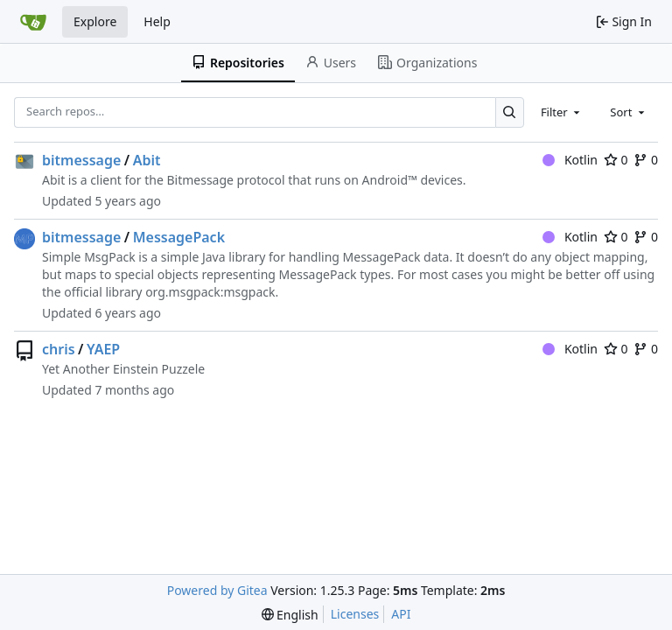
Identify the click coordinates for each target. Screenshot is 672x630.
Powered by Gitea (217, 590)
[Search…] (510, 112)
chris (59, 349)
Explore (95, 21)
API (401, 614)
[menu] (290, 615)
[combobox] (562, 112)
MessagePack (179, 237)
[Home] (33, 22)
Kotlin (570, 160)
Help (157, 21)
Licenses (355, 614)
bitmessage (81, 160)
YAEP (103, 349)
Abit (147, 160)
